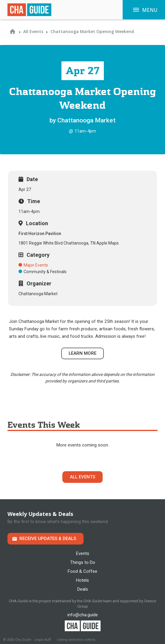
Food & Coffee (82, 571)
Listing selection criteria (76, 640)
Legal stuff (43, 640)
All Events (82, 477)
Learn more (82, 353)
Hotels (82, 580)
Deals (83, 589)
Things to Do (83, 562)
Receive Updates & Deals (48, 539)
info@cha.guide (83, 615)
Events (83, 553)
